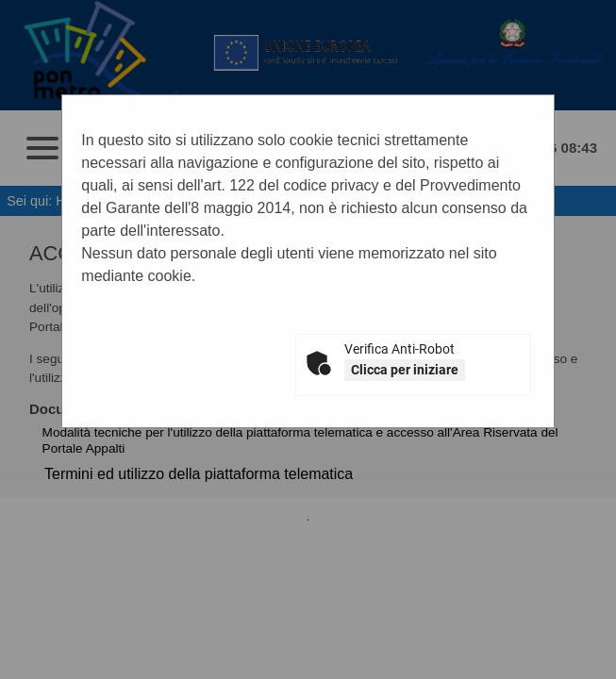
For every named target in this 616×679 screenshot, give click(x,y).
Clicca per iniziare (405, 370)
